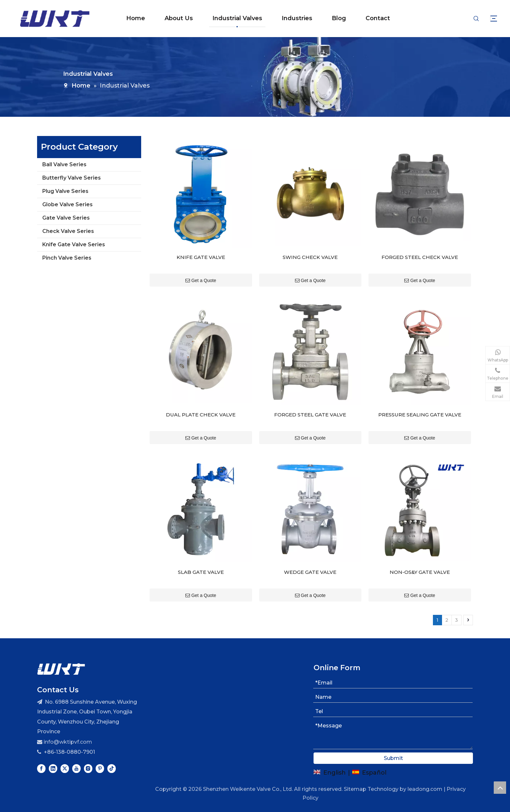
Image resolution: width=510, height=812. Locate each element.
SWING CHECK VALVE (310, 253)
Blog (331, 18)
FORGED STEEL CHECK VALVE (420, 253)
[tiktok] (112, 757)
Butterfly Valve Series (72, 178)
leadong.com (425, 777)
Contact (370, 18)
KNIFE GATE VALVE (201, 253)
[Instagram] (88, 757)
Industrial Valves (229, 18)
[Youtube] (76, 757)
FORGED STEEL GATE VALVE (310, 407)
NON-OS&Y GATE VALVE (420, 560)
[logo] (61, 657)
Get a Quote (201, 277)
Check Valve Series (68, 231)
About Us (171, 18)
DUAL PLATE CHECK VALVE (201, 407)
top (500, 788)
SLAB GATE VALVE (201, 560)
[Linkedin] (53, 757)
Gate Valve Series (66, 218)
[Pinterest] (100, 757)
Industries (289, 18)
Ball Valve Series (64, 164)
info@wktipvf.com (68, 730)
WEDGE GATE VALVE (310, 560)
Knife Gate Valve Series (74, 244)
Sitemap (355, 777)
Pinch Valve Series (67, 258)
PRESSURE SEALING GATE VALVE (420, 407)
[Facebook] (41, 757)
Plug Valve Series (65, 191)
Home (128, 18)
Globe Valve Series (67, 204)
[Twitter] (65, 757)
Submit (393, 746)
